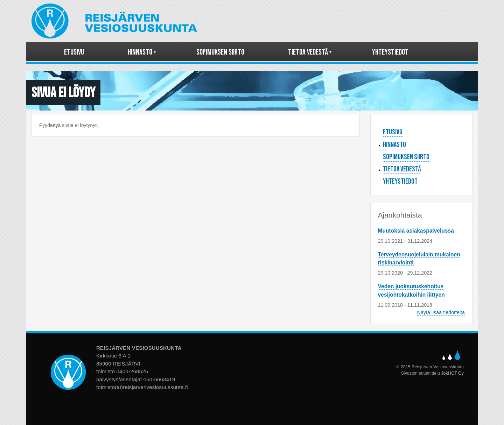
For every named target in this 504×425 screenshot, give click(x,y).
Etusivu (393, 132)
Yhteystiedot (400, 181)
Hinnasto (394, 145)
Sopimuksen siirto (406, 157)
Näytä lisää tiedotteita (441, 312)
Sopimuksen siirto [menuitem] (220, 52)
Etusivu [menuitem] (74, 52)
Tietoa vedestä (402, 169)
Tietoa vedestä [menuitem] (308, 55)
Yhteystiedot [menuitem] (390, 52)
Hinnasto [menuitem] (140, 55)
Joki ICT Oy (452, 373)
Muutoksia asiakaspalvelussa (416, 231)
